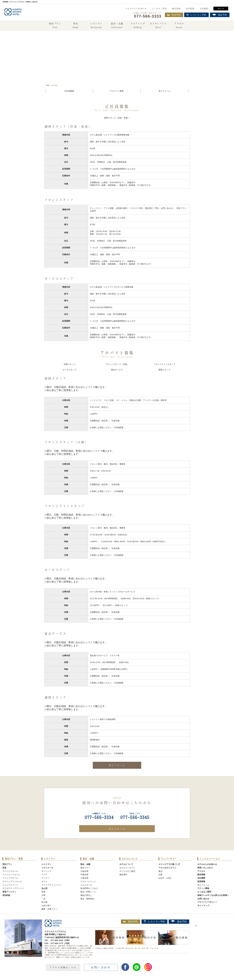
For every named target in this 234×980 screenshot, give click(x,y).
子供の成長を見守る (167, 868)
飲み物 (44, 902)
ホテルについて (158, 26)
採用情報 (190, 8)
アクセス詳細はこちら (63, 967)
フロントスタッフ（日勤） (117, 364)
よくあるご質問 (159, 8)
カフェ (44, 881)
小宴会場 (84, 878)
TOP (48, 85)
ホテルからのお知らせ (136, 8)
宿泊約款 (6, 895)
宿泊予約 (174, 15)
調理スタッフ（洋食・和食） (117, 118)
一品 (43, 899)
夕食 (43, 895)
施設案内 (123, 875)
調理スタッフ (164, 370)
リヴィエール (47, 868)
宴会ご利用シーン (88, 892)
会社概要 (204, 8)
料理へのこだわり (205, 868)
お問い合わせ (203, 899)
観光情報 (176, 8)
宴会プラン (85, 868)
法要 (160, 875)
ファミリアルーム (10, 878)
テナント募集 (203, 888)
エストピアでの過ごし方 (169, 864)
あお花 (44, 888)
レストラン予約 (154, 921)
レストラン (96, 26)
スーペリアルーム (10, 871)
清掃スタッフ (70, 364)
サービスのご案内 (127, 871)
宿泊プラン (55, 26)
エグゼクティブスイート (13, 888)
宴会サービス (117, 370)
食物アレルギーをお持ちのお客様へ (213, 895)
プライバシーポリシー (207, 902)
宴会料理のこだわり (89, 888)
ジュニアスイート (10, 885)
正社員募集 (69, 91)
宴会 (160, 871)
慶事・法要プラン (49, 909)
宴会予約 (179, 921)
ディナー (45, 878)
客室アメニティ (9, 892)
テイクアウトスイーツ (51, 885)
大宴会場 (84, 871)
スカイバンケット (88, 881)
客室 (76, 26)
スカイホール (86, 885)
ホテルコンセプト (127, 868)
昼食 (43, 892)
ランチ (44, 875)
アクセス (179, 26)
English (221, 8)
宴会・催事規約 (87, 899)
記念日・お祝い (165, 878)
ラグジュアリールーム (12, 881)
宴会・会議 (117, 26)
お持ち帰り (46, 906)
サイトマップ (203, 906)
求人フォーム (164, 91)
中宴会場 (84, 875)
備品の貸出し (86, 895)
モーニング (46, 871)
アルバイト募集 (117, 91)
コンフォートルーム (11, 875)
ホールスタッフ (70, 370)
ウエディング (138, 26)
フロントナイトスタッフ (164, 364)
